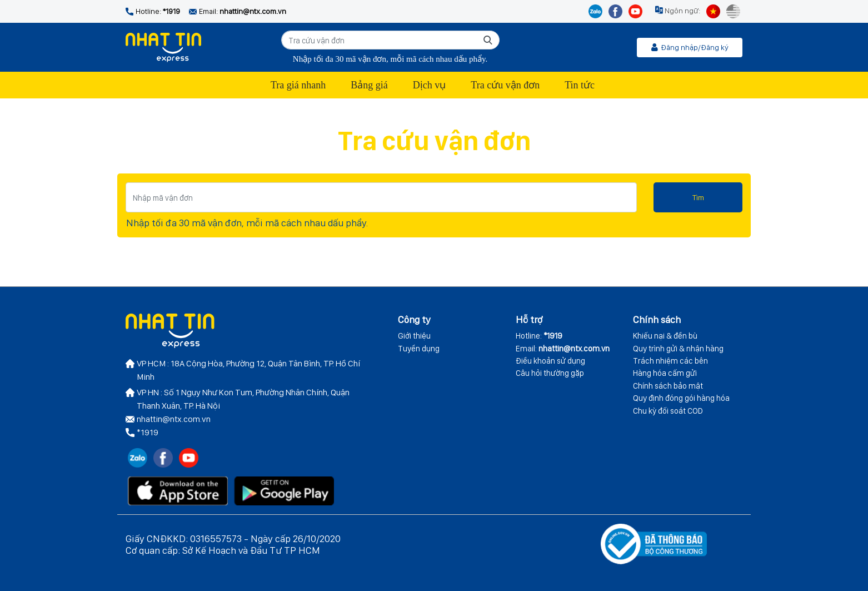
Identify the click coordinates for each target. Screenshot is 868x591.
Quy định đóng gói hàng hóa (681, 398)
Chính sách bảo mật (668, 386)
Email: (563, 349)
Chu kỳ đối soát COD (668, 411)
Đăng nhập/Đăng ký (690, 47)
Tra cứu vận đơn (505, 85)
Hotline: (539, 336)
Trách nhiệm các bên (670, 361)
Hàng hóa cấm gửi (665, 373)
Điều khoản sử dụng (550, 361)
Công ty (414, 319)
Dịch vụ (430, 85)
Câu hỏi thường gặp (550, 373)
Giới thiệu (414, 336)
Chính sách (657, 319)
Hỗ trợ (529, 319)
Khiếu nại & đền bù (665, 336)
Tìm (698, 197)
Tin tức (580, 85)
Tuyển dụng (419, 349)
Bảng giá (369, 85)
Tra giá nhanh (298, 85)
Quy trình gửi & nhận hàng (678, 349)
